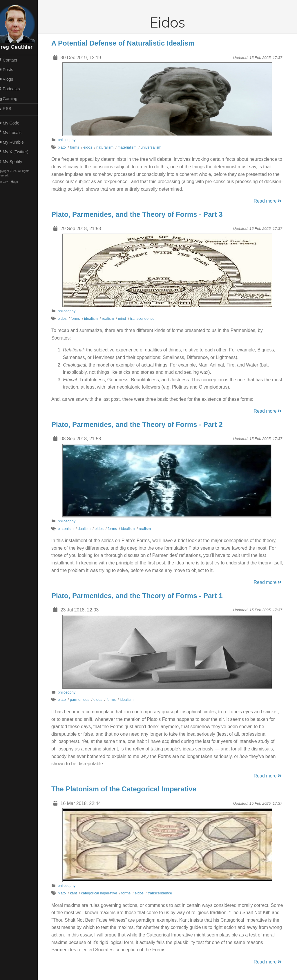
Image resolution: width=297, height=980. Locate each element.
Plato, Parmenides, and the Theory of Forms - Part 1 (140, 596)
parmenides (83, 700)
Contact (13, 60)
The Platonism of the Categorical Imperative (127, 789)
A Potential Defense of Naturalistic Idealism (126, 43)
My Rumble (16, 142)
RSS (10, 109)
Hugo (20, 182)
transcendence (145, 318)
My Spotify (15, 162)
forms (77, 147)
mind (125, 318)
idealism (94, 318)
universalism (154, 147)
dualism (87, 529)
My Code (14, 123)
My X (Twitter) (19, 152)
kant (76, 893)
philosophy (69, 140)
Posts (11, 70)
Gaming (13, 99)
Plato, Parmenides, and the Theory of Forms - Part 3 (140, 214)
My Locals (15, 133)
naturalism (108, 147)
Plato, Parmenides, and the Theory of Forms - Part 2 (140, 424)
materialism (130, 147)
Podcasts (14, 89)
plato (65, 147)
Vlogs (11, 79)
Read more (271, 201)
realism (111, 318)
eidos (91, 147)
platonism (69, 529)
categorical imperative (102, 893)
